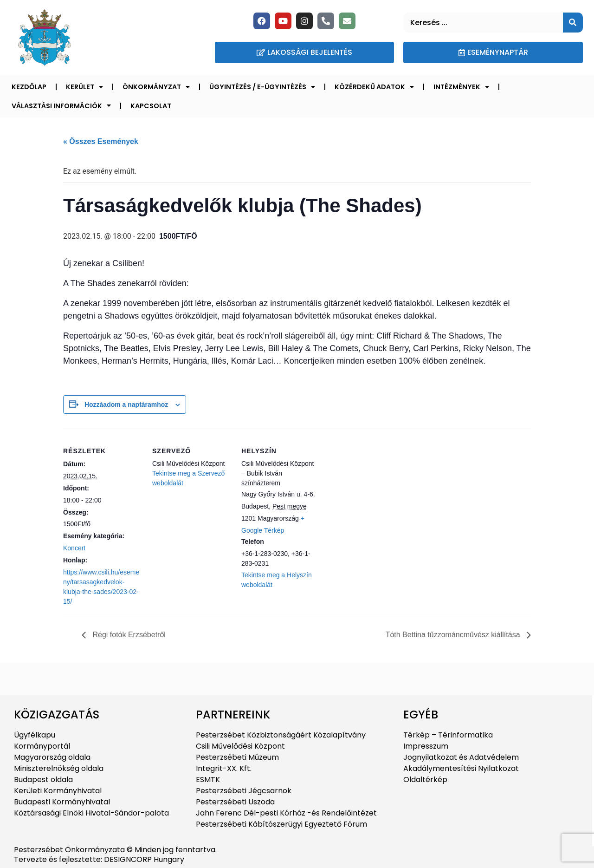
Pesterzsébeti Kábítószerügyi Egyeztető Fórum (281, 824)
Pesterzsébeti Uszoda (235, 802)
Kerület (84, 87)
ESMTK (208, 780)
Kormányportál (42, 746)
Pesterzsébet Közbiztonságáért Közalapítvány (281, 735)
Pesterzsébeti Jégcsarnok (244, 791)
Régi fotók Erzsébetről (128, 635)
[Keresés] (573, 23)
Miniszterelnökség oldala (59, 768)
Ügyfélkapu (35, 735)
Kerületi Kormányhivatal (58, 791)
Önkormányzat (156, 87)
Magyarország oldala (52, 757)
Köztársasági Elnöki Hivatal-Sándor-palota (91, 813)
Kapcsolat (151, 106)
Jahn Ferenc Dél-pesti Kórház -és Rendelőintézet (286, 813)
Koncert (74, 548)
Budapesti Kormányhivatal (62, 802)
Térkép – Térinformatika (448, 735)
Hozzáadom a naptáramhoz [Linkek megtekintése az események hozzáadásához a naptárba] (126, 405)
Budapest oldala (43, 780)
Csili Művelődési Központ (240, 746)
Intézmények (461, 87)
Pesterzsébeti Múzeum (237, 757)
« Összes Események (101, 141)
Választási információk (61, 105)
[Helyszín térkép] (379, 493)
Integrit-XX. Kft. (224, 768)
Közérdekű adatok (374, 87)
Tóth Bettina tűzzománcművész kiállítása (454, 635)
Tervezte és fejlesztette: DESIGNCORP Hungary (99, 859)
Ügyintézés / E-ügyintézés (262, 87)
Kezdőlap (29, 87)
